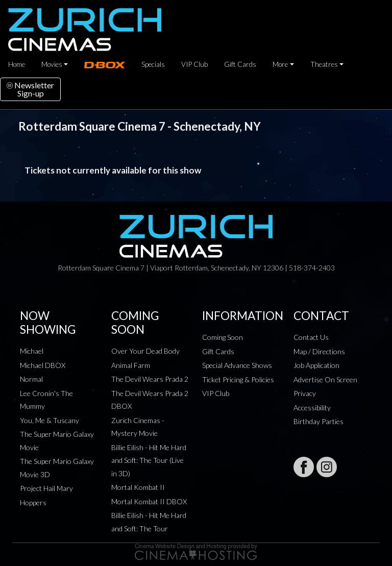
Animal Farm (131, 365)
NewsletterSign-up (30, 89)
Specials (153, 64)
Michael (32, 351)
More (280, 64)
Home (17, 64)
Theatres (324, 64)
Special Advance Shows (237, 365)
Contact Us (311, 337)
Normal (31, 379)
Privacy (305, 393)
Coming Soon (223, 337)
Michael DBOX (43, 365)
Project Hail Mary (46, 488)
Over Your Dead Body (145, 351)
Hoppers (33, 502)
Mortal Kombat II (138, 487)
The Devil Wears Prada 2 (150, 379)
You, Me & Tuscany (50, 420)
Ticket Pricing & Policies (238, 379)
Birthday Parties (318, 421)
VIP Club (194, 64)
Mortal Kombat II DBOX (149, 501)
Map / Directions (319, 351)
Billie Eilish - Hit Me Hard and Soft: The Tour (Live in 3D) (149, 460)
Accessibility (312, 408)
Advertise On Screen (325, 379)
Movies (52, 64)
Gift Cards (240, 64)
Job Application (316, 365)
